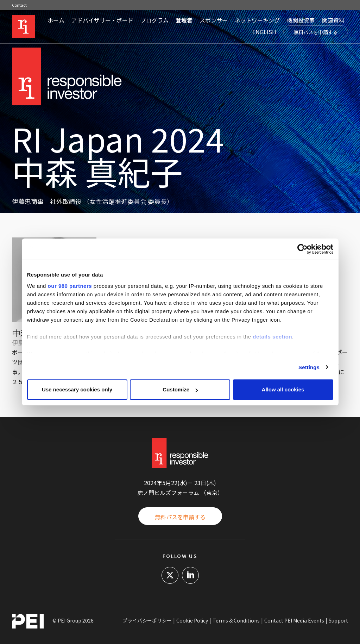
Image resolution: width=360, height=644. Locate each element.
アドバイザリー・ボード (102, 20)
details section (272, 337)
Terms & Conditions (236, 620)
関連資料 (333, 20)
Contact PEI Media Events (294, 620)
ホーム (56, 20)
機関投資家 (301, 20)
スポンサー (214, 20)
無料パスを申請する (316, 32)
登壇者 (184, 20)
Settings (309, 367)
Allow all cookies (283, 389)
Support (338, 620)
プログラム (154, 20)
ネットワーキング (257, 20)
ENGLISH (264, 32)
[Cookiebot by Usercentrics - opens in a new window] (302, 249)
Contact (19, 5)
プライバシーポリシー (147, 620)
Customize (180, 389)
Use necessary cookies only (77, 389)
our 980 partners (70, 286)
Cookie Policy (192, 620)
